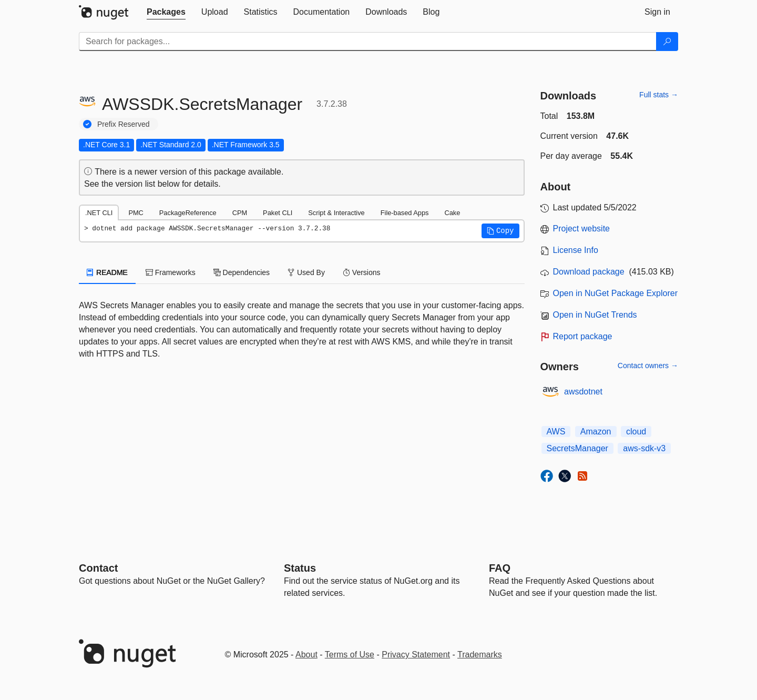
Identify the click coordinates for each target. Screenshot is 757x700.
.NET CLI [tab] (99, 213)
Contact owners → (648, 366)
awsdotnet (583, 392)
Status (300, 568)
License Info (576, 250)
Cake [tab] (452, 213)
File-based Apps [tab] (405, 213)
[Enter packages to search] (368, 42)
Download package (589, 272)
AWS (556, 432)
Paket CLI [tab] (278, 213)
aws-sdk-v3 (644, 448)
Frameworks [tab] (171, 272)
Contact (98, 568)
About (306, 655)
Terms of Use (350, 655)
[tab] (166, 12)
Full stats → (659, 95)
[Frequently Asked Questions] (500, 568)
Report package (583, 336)
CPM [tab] (240, 213)
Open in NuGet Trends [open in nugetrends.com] (595, 315)
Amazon (596, 432)
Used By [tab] (306, 272)
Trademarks (480, 655)
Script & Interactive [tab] (336, 213)
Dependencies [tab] (242, 272)
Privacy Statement (416, 655)
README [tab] (107, 272)
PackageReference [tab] (188, 213)
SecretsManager (577, 448)
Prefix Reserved (124, 124)
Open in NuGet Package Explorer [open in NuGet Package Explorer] (615, 293)
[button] (500, 231)
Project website (582, 229)
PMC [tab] (136, 213)
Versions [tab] (362, 272)
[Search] (667, 42)
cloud (636, 432)
